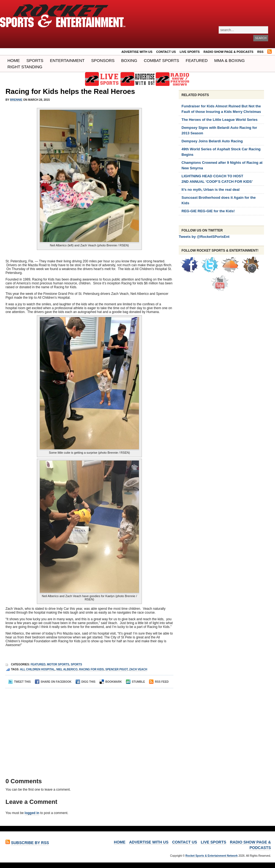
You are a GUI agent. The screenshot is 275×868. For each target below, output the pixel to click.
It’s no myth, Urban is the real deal (211, 190)
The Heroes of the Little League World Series (219, 120)
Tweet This (20, 682)
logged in (32, 813)
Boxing (129, 60)
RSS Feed (159, 682)
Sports (35, 60)
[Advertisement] (88, 730)
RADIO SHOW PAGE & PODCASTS (228, 52)
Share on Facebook (53, 682)
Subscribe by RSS (30, 843)
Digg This (86, 682)
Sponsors (103, 60)
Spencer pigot (116, 669)
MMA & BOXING (229, 60)
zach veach (138, 669)
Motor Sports (58, 664)
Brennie (16, 100)
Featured (197, 60)
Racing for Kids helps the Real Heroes (70, 91)
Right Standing (25, 67)
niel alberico (67, 669)
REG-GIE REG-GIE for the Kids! (208, 211)
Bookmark (111, 682)
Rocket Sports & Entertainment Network (211, 856)
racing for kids (91, 669)
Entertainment (67, 60)
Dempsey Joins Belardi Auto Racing (212, 141)
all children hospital (37, 669)
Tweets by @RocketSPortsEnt (204, 237)
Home (14, 60)
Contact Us (166, 52)
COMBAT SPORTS (161, 60)
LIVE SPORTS (190, 52)
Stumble (135, 682)
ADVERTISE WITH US (137, 52)
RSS (260, 52)
